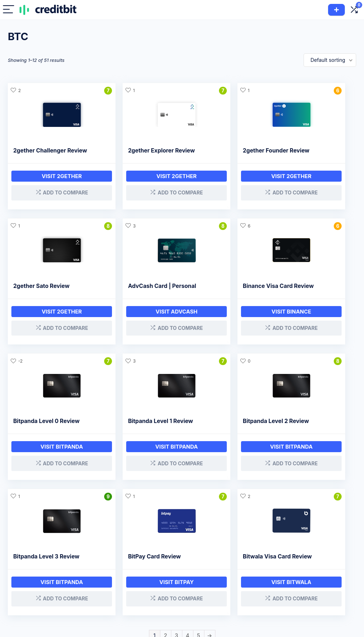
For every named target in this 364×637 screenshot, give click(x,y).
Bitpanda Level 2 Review (46, 424)
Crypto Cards (152, 587)
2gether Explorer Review (135, 151)
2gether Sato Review (308, 151)
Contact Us (260, 587)
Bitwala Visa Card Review (314, 424)
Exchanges (149, 597)
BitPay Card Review (217, 424)
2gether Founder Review (224, 151)
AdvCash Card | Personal (47, 291)
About (311, 568)
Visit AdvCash (49, 317)
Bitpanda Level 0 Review (224, 291)
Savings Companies (197, 591)
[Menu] (9, 10)
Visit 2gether (49, 183)
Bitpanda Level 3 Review (135, 424)
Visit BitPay (227, 450)
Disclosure (259, 568)
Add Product (336, 10)
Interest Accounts (157, 577)
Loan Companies (204, 577)
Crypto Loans (152, 568)
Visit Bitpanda (315, 317)
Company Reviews (205, 568)
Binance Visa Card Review (138, 291)
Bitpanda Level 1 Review (312, 291)
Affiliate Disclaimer (269, 577)
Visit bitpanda (226, 317)
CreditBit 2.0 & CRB (326, 577)
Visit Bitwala (315, 450)
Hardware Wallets (157, 607)
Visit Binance (137, 317)
